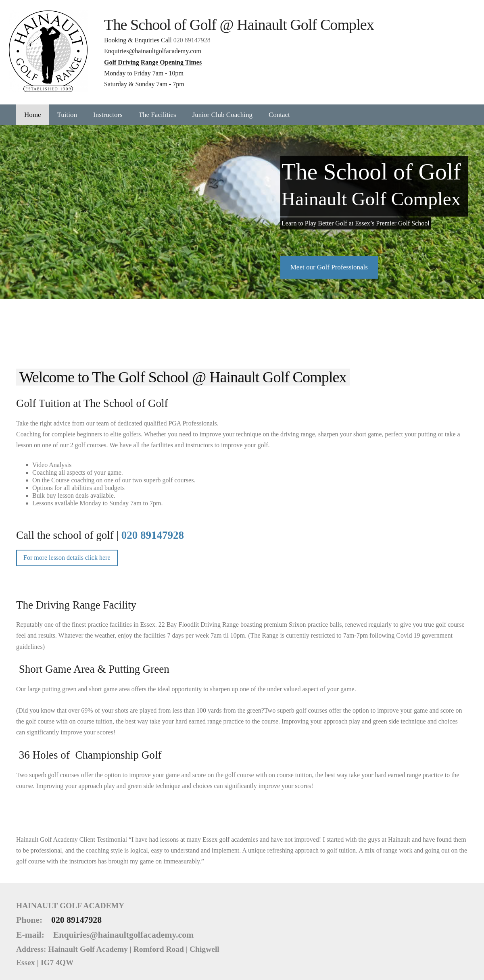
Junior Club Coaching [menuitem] (222, 109)
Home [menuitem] (33, 109)
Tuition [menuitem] (67, 109)
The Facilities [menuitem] (158, 109)
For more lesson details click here (67, 553)
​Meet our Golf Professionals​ (329, 262)
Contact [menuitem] (279, 109)
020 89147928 (199, 38)
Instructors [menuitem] (108, 109)
